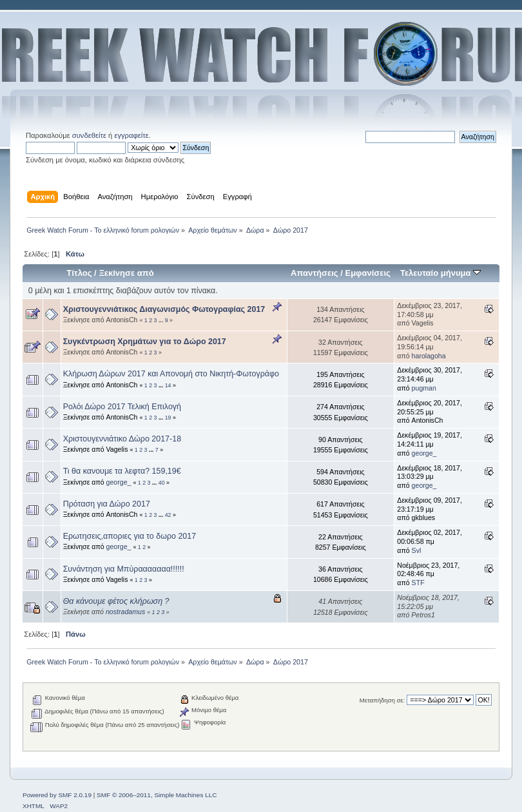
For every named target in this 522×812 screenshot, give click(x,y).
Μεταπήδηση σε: (382, 700)
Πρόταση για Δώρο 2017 (107, 504)
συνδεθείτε (89, 135)
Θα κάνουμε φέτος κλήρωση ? (116, 601)
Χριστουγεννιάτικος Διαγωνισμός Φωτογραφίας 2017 (164, 309)
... (162, 320)
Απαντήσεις (314, 273)
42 (168, 515)
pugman (424, 388)
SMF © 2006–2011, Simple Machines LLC (157, 795)
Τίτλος (79, 273)
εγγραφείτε (131, 135)
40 (162, 483)
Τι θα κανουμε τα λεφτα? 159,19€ (122, 471)
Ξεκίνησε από (126, 273)
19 (168, 418)
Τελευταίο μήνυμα (440, 273)
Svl (417, 550)
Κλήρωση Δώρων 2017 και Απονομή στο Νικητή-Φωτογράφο (171, 374)
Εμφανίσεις (367, 273)
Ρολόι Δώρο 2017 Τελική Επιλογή (122, 407)
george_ (424, 453)
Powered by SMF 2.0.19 (57, 795)
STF (418, 583)
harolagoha (429, 356)
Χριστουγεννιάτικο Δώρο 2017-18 (122, 439)
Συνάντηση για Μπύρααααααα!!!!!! (124, 569)
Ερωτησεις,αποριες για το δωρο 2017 (130, 536)
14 (168, 385)
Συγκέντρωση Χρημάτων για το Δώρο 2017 (145, 342)
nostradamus (125, 612)
